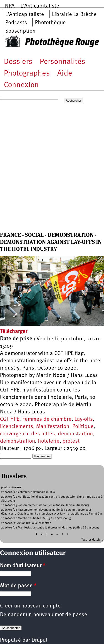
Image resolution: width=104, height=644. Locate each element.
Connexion (21, 85)
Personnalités (62, 62)
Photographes (27, 74)
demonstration (17, 441)
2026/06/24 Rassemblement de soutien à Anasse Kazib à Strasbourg (45, 505)
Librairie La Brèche (74, 15)
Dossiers (18, 62)
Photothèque (50, 23)
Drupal (39, 640)
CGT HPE (10, 419)
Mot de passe (18, 586)
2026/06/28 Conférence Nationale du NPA (28, 492)
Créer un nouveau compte (30, 606)
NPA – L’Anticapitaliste (32, 6)
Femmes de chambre (47, 419)
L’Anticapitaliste (25, 15)
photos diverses (11, 488)
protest (71, 441)
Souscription (20, 31)
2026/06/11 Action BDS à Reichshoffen (26, 523)
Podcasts (16, 23)
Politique (83, 427)
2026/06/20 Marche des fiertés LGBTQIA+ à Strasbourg (36, 518)
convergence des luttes (27, 434)
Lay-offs (84, 419)
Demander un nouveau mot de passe (44, 615)
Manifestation (53, 427)
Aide (65, 74)
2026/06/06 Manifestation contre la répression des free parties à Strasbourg (50, 528)
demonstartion (75, 434)
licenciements (17, 427)
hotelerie (49, 441)
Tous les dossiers (92, 540)
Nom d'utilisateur (23, 566)
